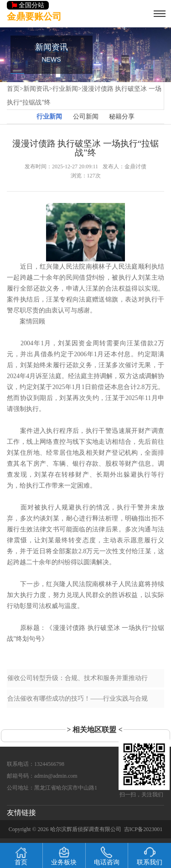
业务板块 (64, 856)
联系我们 (150, 856)
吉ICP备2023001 (143, 829)
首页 (13, 89)
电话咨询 (107, 856)
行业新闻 (65, 89)
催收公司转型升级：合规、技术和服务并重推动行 (78, 678)
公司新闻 (86, 117)
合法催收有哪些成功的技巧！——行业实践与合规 (78, 699)
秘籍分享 (122, 117)
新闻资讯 (36, 89)
